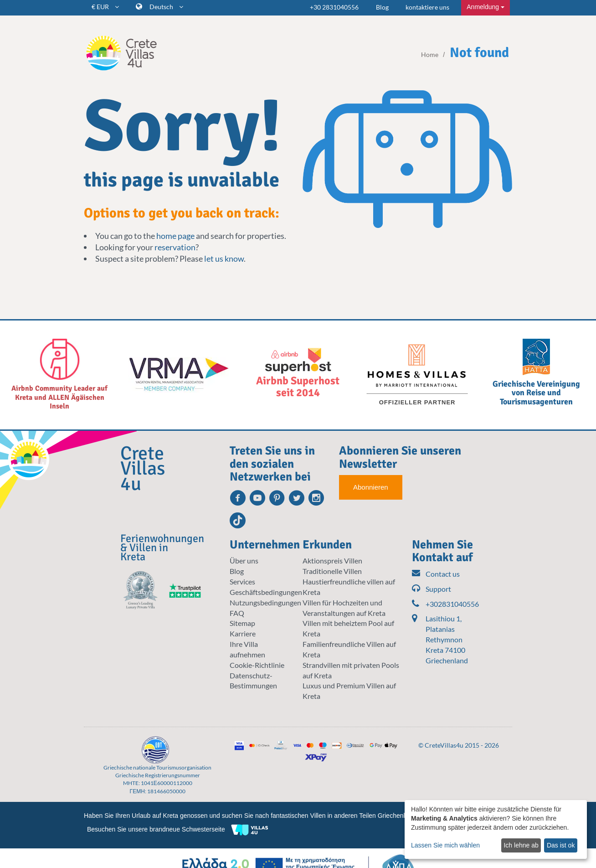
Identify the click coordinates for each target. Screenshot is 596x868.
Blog (382, 7)
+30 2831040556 (334, 7)
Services (242, 581)
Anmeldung (486, 7)
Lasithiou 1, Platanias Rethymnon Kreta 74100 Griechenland (447, 639)
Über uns (244, 561)
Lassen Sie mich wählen (445, 845)
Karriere (243, 633)
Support (432, 589)
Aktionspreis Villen (332, 561)
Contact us (436, 574)
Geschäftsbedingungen (266, 592)
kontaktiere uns (427, 7)
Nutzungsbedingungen (265, 602)
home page (175, 236)
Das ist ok (561, 845)
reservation (175, 247)
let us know (224, 258)
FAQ (237, 613)
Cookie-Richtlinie (257, 665)
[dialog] (496, 829)
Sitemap (242, 623)
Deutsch (166, 7)
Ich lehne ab (521, 845)
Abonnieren (371, 487)
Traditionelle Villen (332, 571)
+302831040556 (444, 604)
